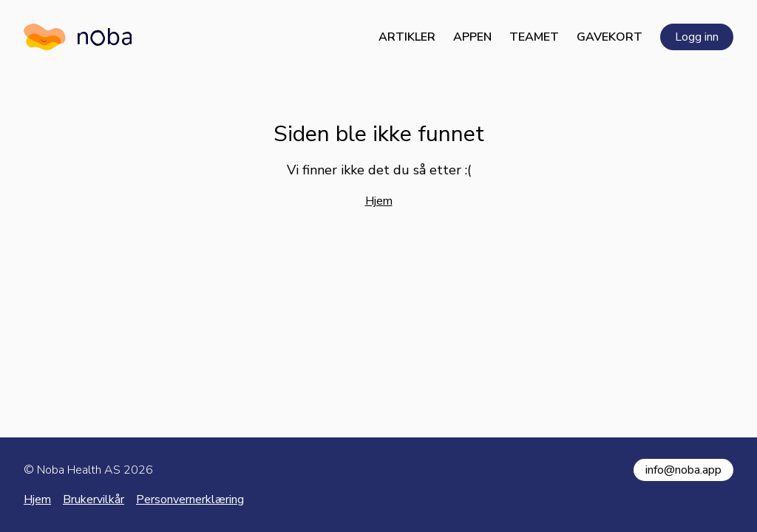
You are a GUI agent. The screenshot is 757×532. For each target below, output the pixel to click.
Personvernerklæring (190, 499)
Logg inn (697, 37)
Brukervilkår (94, 499)
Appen (472, 37)
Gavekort (610, 37)
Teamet (534, 37)
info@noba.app (683, 470)
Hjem (379, 201)
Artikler (407, 37)
